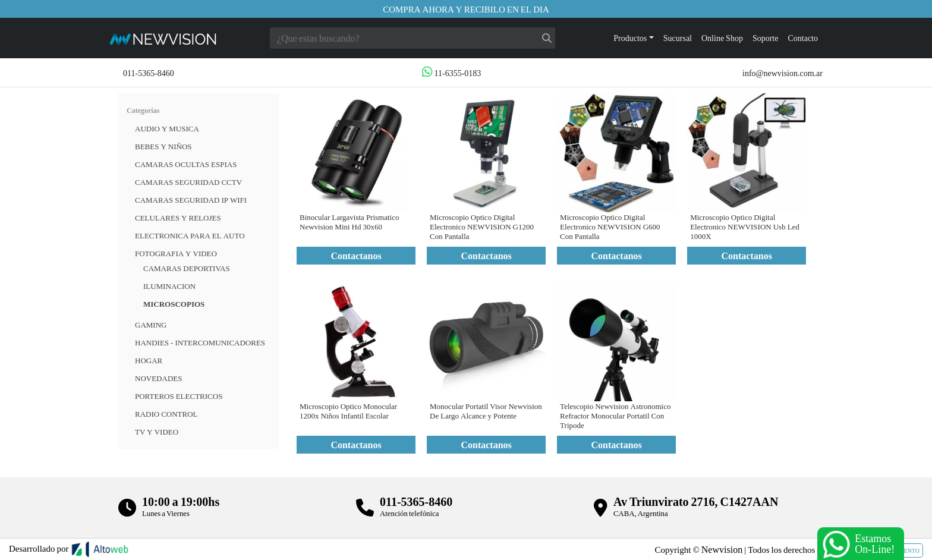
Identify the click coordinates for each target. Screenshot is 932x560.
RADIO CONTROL (166, 414)
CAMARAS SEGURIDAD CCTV (188, 182)
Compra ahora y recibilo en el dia (466, 9)
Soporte (766, 38)
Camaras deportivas (187, 268)
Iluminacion (169, 286)
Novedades (158, 378)
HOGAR (149, 360)
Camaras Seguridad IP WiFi (191, 200)
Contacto (803, 38)
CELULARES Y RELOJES (178, 218)
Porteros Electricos (179, 396)
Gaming (151, 325)
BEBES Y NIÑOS (163, 146)
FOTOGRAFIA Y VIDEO (176, 253)
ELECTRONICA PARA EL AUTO (190, 235)
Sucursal (678, 38)
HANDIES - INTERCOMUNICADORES (200, 342)
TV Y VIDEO (157, 432)
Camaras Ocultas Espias (186, 164)
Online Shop (722, 38)
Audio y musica (167, 128)
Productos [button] (630, 38)
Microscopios (174, 304)
